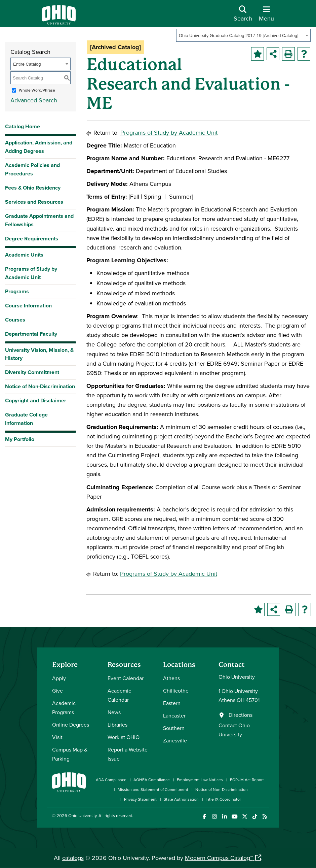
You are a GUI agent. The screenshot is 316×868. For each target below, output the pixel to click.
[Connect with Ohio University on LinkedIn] (224, 817)
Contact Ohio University (234, 730)
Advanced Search (34, 100)
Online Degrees (71, 725)
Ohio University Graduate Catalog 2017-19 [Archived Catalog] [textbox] (239, 36)
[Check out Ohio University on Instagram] (214, 817)
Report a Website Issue (128, 754)
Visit (57, 737)
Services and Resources (34, 202)
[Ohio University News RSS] (265, 817)
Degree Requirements (32, 239)
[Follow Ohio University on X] (245, 817)
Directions (241, 715)
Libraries (117, 725)
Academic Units (24, 255)
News (114, 712)
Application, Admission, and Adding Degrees (39, 147)
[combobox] (243, 35)
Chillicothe (176, 691)
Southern (174, 728)
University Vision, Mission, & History (39, 354)
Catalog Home (23, 126)
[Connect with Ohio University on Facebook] (204, 817)
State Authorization (181, 799)
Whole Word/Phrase (37, 90)
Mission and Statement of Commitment (153, 789)
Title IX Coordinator (223, 799)
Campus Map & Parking (70, 754)
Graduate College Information (26, 419)
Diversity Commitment (32, 372)
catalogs (73, 858)
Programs (17, 291)
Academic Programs (64, 708)
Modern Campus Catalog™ (219, 858)
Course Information (28, 306)
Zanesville (175, 740)
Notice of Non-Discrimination (40, 386)
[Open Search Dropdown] (243, 16)
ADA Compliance (111, 780)
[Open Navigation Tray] (266, 16)
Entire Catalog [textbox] (27, 64)
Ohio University (82, 815)
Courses (15, 320)
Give (57, 691)
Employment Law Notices (200, 780)
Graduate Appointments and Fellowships (39, 220)
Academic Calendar (119, 695)
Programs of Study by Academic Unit (31, 273)
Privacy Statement (140, 799)
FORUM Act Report (247, 780)
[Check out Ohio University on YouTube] (234, 817)
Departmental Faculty (31, 334)
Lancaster (174, 715)
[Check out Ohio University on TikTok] (255, 817)
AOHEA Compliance (152, 780)
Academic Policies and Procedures (32, 169)
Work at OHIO (124, 737)
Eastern (172, 703)
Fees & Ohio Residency (33, 188)
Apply (59, 678)
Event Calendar (126, 678)
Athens (171, 678)
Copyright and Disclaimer (36, 400)
